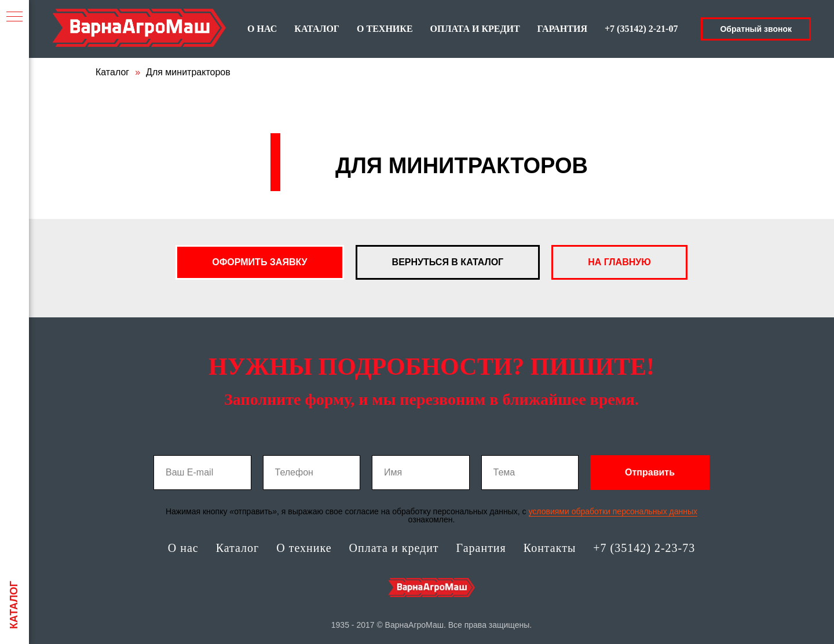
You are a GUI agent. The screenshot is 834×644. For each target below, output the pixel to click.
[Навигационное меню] (14, 17)
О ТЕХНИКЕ (385, 29)
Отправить (650, 472)
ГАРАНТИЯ (562, 29)
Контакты (550, 548)
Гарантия (481, 548)
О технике (304, 548)
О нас (183, 548)
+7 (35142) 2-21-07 (641, 29)
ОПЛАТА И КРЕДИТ (475, 29)
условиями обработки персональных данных (613, 511)
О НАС (262, 29)
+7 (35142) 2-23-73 (644, 548)
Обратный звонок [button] (756, 29)
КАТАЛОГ (317, 29)
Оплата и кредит (394, 548)
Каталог (112, 72)
